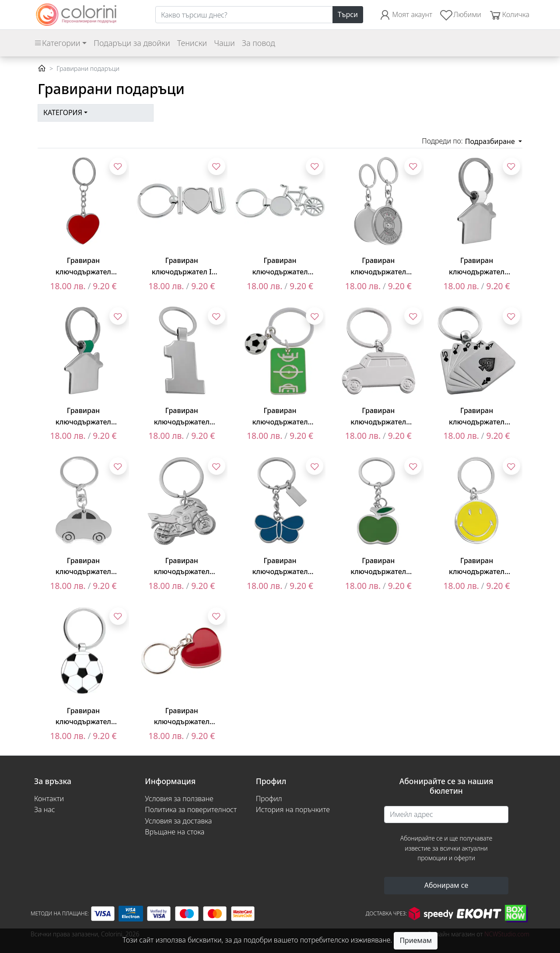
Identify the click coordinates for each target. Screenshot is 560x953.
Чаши (224, 43)
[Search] (244, 15)
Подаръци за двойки (132, 43)
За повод (259, 43)
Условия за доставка (178, 821)
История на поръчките (293, 809)
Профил (269, 799)
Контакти (49, 799)
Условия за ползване (179, 799)
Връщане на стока (175, 832)
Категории (57, 43)
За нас (45, 809)
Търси (348, 14)
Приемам (416, 940)
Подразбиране (491, 141)
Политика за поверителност (191, 809)
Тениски (192, 43)
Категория (63, 112)
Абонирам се (446, 885)
